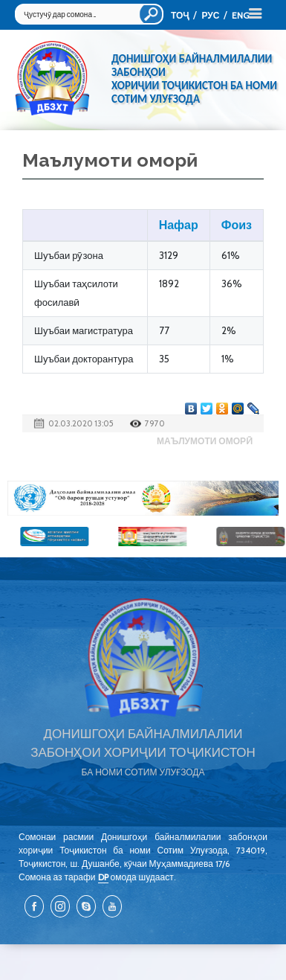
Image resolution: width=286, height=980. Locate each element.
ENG (241, 15)
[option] (143, 498)
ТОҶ (180, 15)
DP (103, 877)
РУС (210, 15)
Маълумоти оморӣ (205, 441)
